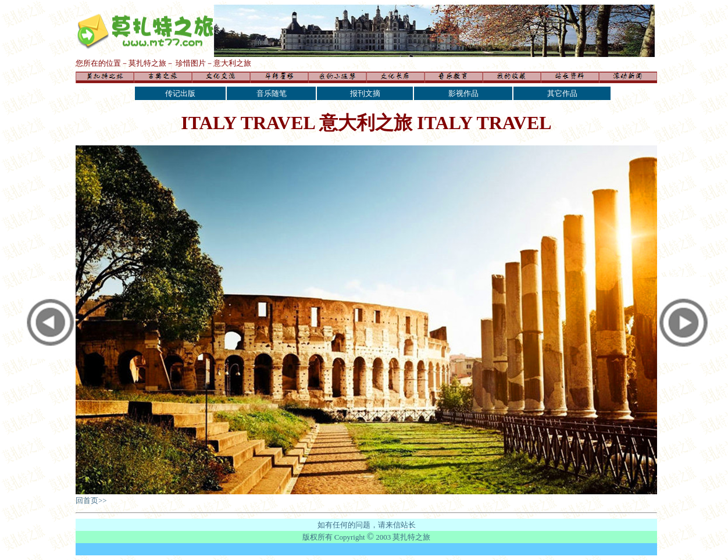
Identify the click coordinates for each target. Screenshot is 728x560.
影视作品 (463, 93)
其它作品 (562, 93)
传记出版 (180, 93)
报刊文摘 (365, 93)
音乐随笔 (272, 93)
